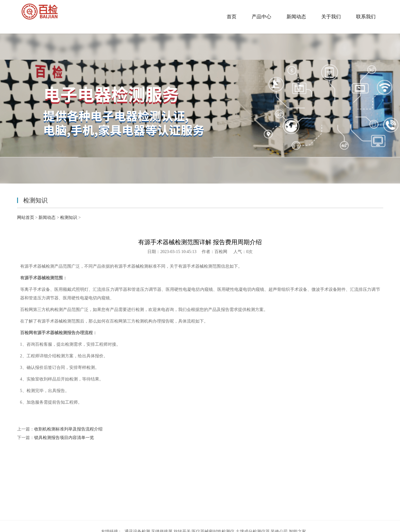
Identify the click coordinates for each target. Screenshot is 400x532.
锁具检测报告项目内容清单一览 (64, 438)
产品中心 (261, 17)
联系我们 (366, 17)
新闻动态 (296, 17)
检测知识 (69, 218)
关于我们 (331, 17)
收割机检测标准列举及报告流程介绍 (68, 429)
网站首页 (26, 218)
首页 (232, 17)
